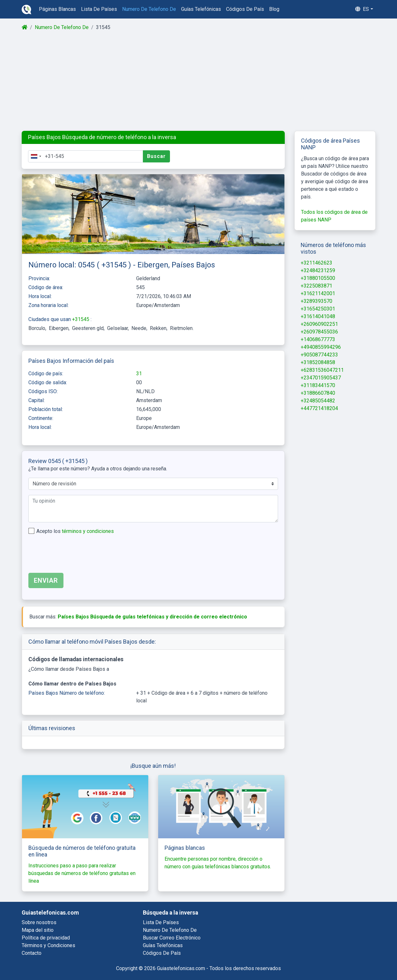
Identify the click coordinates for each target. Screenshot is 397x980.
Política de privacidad (46, 938)
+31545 (81, 319)
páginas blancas (57, 9)
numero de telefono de (149, 9)
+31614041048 (318, 316)
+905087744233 (319, 355)
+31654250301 (318, 309)
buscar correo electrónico (172, 938)
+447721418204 (319, 408)
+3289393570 (316, 301)
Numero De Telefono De (62, 27)
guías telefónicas (201, 9)
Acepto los (75, 531)
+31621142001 (318, 293)
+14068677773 (318, 339)
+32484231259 (318, 270)
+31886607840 (318, 393)
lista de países (99, 9)
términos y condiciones (88, 531)
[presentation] (77, 555)
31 (139, 374)
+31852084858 (318, 362)
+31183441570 (318, 385)
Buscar (156, 156)
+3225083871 (316, 286)
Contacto (32, 953)
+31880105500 (318, 278)
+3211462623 (316, 263)
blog (274, 9)
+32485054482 (318, 401)
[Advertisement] (198, 81)
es (362, 9)
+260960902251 (319, 324)
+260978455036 (319, 332)
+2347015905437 (321, 378)
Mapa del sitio (38, 930)
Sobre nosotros (39, 922)
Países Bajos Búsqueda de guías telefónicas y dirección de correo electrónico (152, 617)
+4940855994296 (321, 347)
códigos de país (245, 9)
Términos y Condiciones (48, 945)
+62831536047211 (322, 370)
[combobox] (36, 156)
